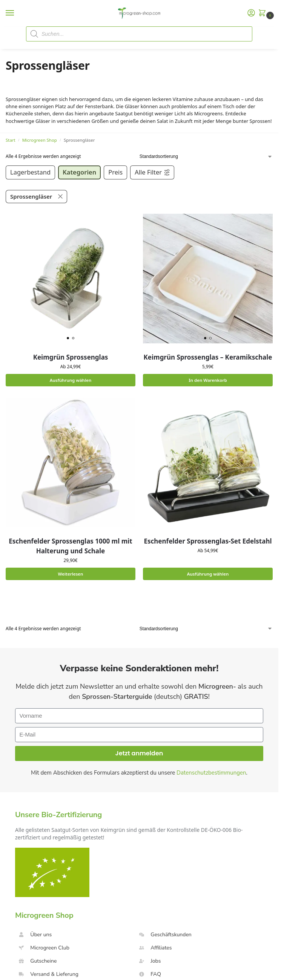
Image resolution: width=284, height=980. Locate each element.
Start (11, 140)
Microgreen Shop (40, 140)
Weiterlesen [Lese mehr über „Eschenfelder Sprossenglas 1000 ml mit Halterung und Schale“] (71, 574)
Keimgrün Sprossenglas (71, 357)
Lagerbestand (30, 172)
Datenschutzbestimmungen (211, 773)
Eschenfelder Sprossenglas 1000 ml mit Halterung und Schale (70, 546)
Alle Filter (152, 172)
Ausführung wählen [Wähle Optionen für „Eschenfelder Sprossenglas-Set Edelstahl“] (208, 574)
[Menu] (17, 13)
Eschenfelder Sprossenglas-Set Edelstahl (208, 541)
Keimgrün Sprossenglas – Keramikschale (208, 357)
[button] (264, 13)
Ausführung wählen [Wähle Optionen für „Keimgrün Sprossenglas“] (70, 380)
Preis (115, 172)
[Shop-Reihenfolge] (206, 156)
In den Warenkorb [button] (208, 380)
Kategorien (79, 172)
